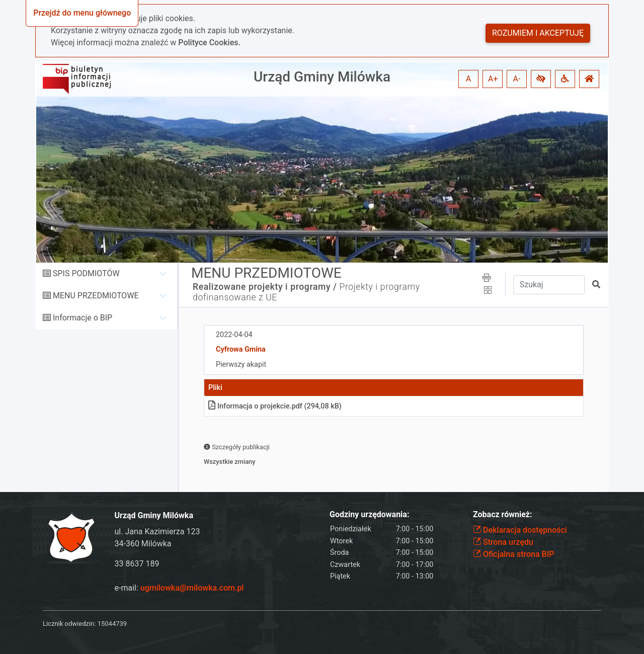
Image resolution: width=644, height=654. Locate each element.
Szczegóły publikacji (237, 447)
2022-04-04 (234, 335)
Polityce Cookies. (209, 43)
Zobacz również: (503, 514)
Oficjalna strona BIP (513, 554)
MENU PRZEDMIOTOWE (96, 296)
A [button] (468, 79)
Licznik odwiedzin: (69, 624)
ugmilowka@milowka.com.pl (192, 588)
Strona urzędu (503, 542)
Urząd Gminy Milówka (322, 77)
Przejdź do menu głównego (82, 13)
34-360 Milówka (143, 544)
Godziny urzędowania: (369, 514)
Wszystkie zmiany (230, 462)
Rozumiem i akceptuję (538, 33)
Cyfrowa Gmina (241, 349)
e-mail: (179, 588)
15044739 (112, 624)
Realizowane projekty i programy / (265, 287)
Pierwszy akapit (241, 364)
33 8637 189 (137, 564)
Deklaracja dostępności (520, 530)
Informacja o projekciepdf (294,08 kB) (275, 406)
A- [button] (517, 79)
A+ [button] (493, 79)
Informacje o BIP (83, 318)
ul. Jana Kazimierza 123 (157, 532)
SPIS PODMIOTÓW (86, 273)
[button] (541, 79)
